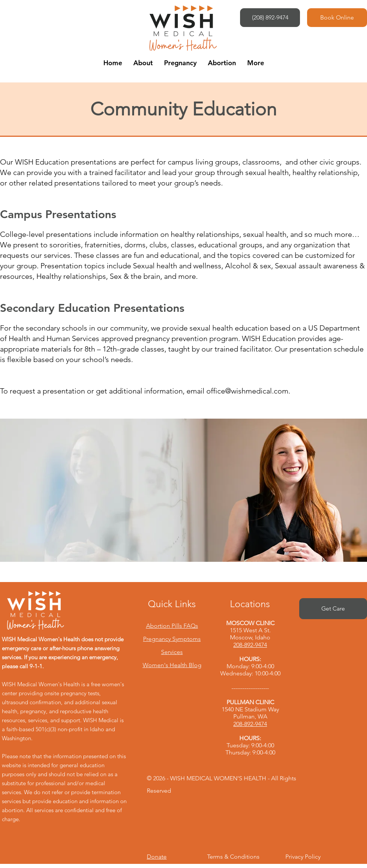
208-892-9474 (250, 645)
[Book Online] (337, 18)
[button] (143, 63)
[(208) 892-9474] (270, 18)
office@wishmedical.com (247, 391)
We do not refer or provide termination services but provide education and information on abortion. (64, 801)
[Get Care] (333, 609)
